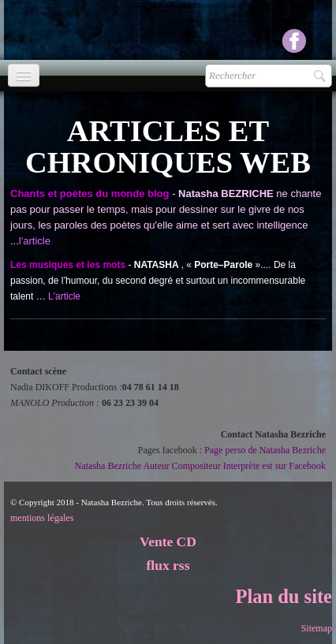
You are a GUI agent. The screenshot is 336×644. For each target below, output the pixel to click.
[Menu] (24, 75)
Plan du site (284, 596)
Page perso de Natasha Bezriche (265, 450)
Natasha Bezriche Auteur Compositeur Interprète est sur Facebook (200, 466)
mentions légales (42, 518)
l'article (35, 241)
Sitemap (317, 628)
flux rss (168, 565)
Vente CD (168, 542)
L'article (64, 296)
